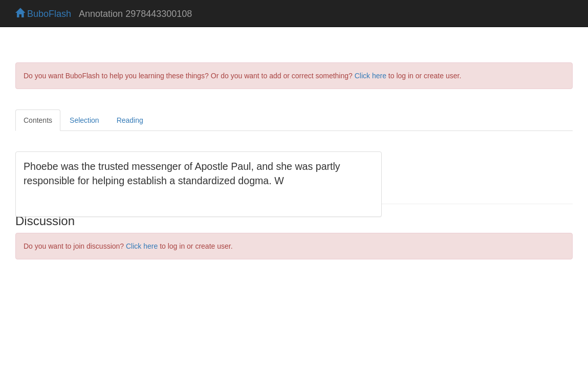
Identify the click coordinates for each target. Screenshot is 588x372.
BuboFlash (43, 14)
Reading (130, 120)
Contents (38, 120)
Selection (84, 120)
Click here (371, 76)
